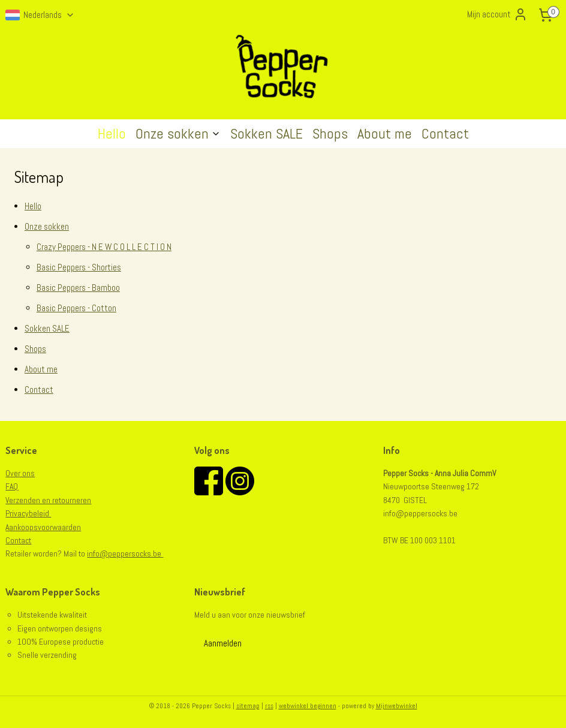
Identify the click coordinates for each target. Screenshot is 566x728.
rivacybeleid (30, 513)
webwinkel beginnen (308, 706)
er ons (22, 473)
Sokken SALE (267, 133)
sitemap (248, 706)
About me (385, 133)
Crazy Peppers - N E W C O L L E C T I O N (104, 247)
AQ (14, 486)
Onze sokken (178, 133)
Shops (330, 133)
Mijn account (497, 14)
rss (269, 706)
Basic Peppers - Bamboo (78, 288)
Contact (445, 133)
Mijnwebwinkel (397, 706)
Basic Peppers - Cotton (76, 308)
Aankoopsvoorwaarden (43, 527)
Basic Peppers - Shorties (79, 267)
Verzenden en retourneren (48, 500)
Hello (112, 133)
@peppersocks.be (130, 553)
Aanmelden (223, 643)
